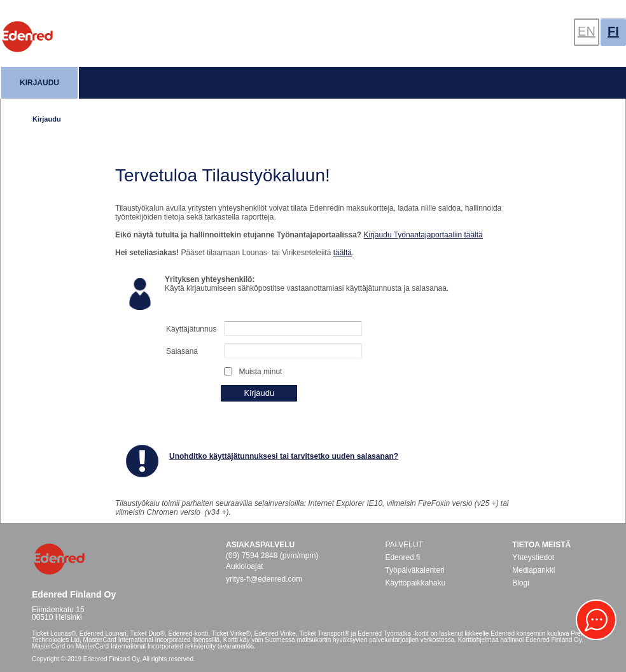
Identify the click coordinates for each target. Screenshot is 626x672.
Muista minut (260, 372)
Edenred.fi (402, 557)
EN (587, 31)
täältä (343, 253)
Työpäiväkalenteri (414, 570)
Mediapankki (533, 570)
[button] (596, 620)
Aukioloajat (245, 566)
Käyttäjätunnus (191, 329)
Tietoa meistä (541, 545)
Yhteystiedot (533, 557)
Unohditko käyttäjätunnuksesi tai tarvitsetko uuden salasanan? (284, 456)
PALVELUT (404, 545)
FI (613, 31)
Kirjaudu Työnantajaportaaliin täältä (423, 235)
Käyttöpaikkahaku (415, 583)
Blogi (521, 583)
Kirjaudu (39, 83)
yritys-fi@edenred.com (264, 579)
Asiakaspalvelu (260, 545)
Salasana (182, 351)
